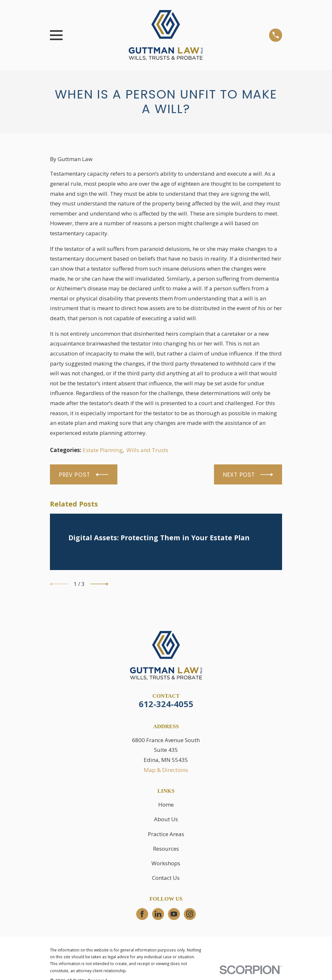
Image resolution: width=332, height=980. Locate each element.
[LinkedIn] (158, 914)
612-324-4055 (166, 704)
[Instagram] (190, 914)
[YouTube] (174, 914)
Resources (166, 849)
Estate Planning (103, 450)
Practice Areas (166, 834)
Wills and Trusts (147, 450)
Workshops (166, 863)
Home (166, 805)
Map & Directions (166, 770)
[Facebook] (142, 914)
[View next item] (99, 584)
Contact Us (166, 878)
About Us (166, 819)
